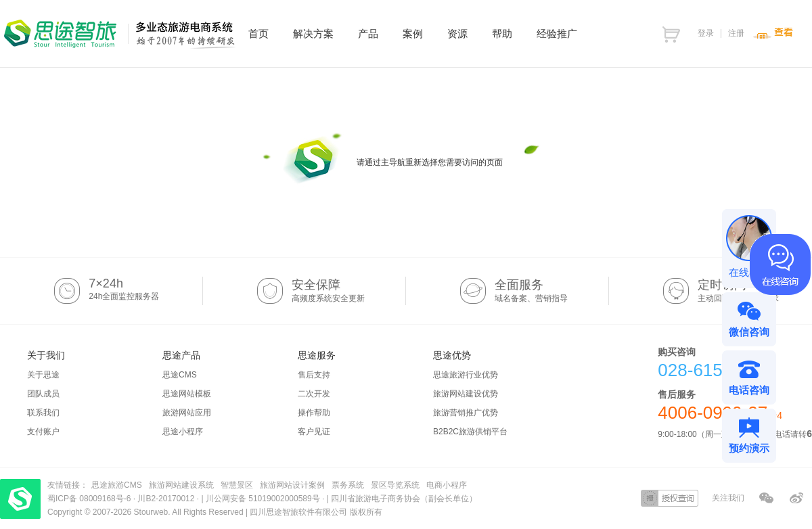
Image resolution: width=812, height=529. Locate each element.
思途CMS (180, 375)
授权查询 (670, 498)
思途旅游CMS (117, 485)
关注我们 (728, 498)
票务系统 (348, 485)
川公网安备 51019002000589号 (263, 499)
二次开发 (314, 394)
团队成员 (43, 394)
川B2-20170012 (167, 499)
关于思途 (43, 375)
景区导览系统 (395, 485)
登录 (706, 33)
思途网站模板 (187, 394)
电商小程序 (447, 485)
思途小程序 (183, 432)
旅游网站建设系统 (181, 485)
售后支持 (314, 375)
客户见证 (314, 432)
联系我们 (43, 413)
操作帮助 (314, 413)
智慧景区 (237, 485)
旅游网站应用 (187, 413)
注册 (736, 33)
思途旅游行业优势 (466, 375)
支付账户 (43, 432)
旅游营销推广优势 (466, 413)
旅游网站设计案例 (292, 485)
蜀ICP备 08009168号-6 (90, 499)
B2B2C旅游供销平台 (470, 432)
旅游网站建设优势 (466, 394)
